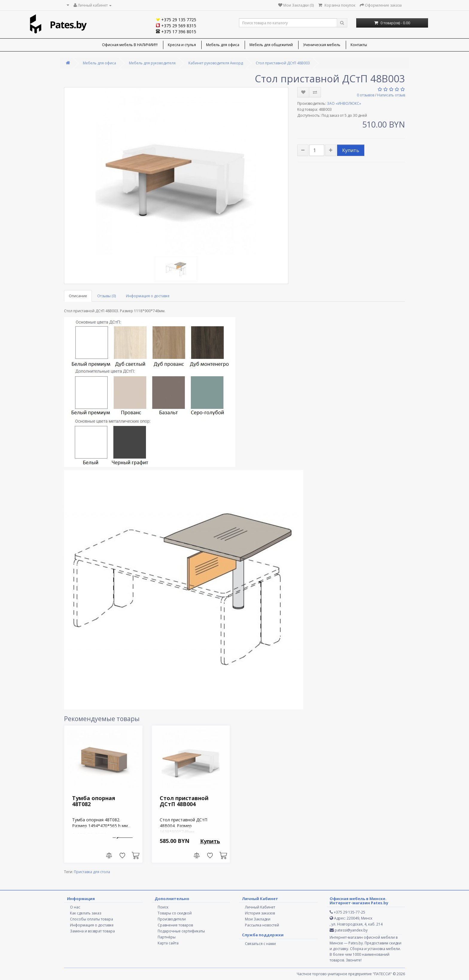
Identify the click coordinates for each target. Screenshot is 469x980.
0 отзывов (366, 95)
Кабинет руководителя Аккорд (216, 63)
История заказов (260, 913)
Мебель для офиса (223, 45)
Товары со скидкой (175, 913)
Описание (78, 296)
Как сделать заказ (86, 913)
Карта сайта (168, 943)
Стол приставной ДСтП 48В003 (283, 63)
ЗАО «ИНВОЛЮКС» (344, 103)
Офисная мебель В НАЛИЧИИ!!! (130, 45)
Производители (172, 919)
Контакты (359, 45)
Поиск (163, 907)
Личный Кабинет (260, 907)
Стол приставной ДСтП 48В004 (184, 801)
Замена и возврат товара (92, 931)
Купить (351, 150)
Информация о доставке (148, 296)
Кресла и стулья (182, 45)
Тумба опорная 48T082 (94, 801)
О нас (75, 907)
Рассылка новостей (262, 925)
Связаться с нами (260, 944)
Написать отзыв (391, 95)
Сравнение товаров (175, 925)
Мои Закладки (258, 919)
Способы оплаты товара (92, 919)
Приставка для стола (92, 872)
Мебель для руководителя (152, 63)
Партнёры (167, 937)
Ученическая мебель (322, 45)
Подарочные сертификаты (181, 931)
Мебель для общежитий (271, 45)
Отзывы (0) (106, 296)
